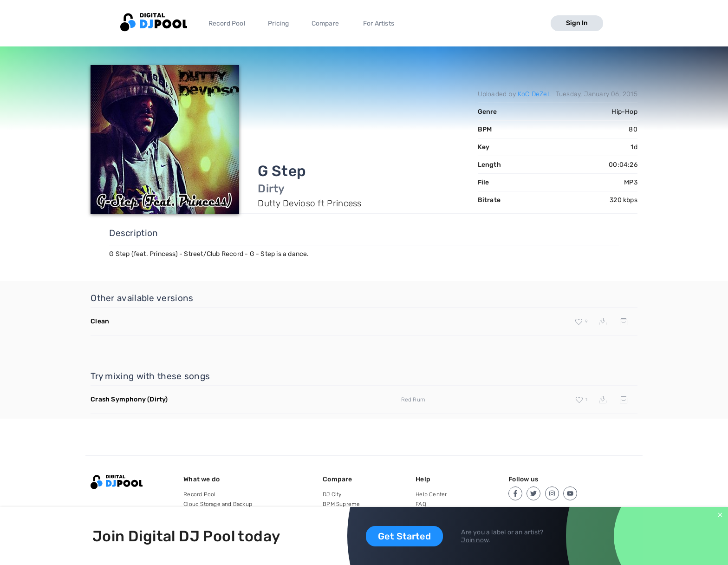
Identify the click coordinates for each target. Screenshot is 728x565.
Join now (475, 540)
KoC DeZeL (534, 94)
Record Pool (227, 23)
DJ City (332, 494)
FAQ (421, 504)
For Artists (379, 23)
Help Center (431, 494)
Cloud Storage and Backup (218, 504)
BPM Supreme (341, 504)
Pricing (278, 23)
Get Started (404, 536)
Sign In (577, 23)
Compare (325, 23)
